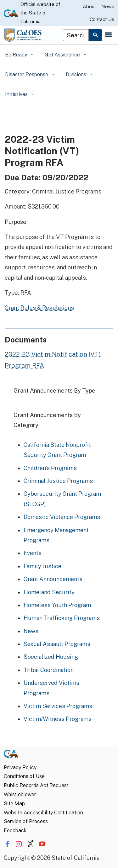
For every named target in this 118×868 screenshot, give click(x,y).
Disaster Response (27, 74)
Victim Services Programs (58, 706)
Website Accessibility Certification (43, 813)
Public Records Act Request (36, 785)
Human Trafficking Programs (62, 618)
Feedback (15, 831)
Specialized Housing (51, 657)
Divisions (77, 74)
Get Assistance (63, 55)
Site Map (14, 804)
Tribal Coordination (49, 670)
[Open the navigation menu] (108, 35)
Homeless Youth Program (57, 605)
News (108, 6)
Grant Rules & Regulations (39, 308)
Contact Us (102, 19)
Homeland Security (49, 592)
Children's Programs (50, 468)
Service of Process (26, 821)
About (90, 6)
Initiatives (17, 94)
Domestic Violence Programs (62, 517)
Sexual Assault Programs (57, 644)
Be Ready (17, 55)
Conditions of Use (24, 776)
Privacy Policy (20, 767)
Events (33, 553)
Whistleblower (20, 794)
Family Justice (42, 566)
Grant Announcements (53, 579)
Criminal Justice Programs (58, 481)
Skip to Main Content (59, 0)
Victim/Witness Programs (58, 719)
